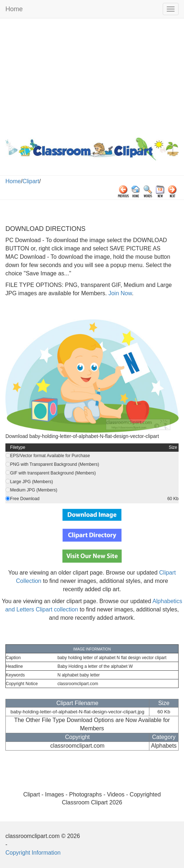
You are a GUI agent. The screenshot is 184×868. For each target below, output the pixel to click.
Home (14, 9)
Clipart (31, 181)
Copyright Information (33, 853)
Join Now (119, 293)
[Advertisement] (92, 76)
